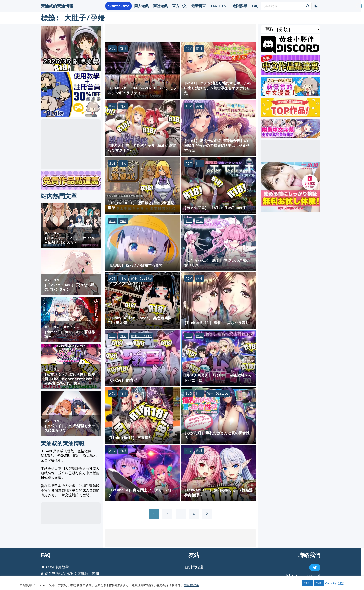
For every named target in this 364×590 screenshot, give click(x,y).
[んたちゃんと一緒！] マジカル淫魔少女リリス (217, 263)
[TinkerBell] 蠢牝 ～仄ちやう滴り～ (218, 322)
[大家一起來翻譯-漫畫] (290, 94)
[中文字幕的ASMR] (290, 136)
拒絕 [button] (319, 583)
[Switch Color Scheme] (316, 6)
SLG (112, 163)
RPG (112, 106)
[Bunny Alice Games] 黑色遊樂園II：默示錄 (140, 320)
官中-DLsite (141, 278)
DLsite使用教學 (55, 567)
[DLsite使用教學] (71, 116)
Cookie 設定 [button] (335, 583)
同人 (123, 106)
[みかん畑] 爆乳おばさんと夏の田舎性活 (217, 435)
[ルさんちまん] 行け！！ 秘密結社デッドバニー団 (218, 378)
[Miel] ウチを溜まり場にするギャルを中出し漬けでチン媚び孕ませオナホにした (218, 88)
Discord (312, 575)
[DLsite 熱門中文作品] (290, 115)
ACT (189, 163)
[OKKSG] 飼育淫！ (124, 380)
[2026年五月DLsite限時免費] (71, 69)
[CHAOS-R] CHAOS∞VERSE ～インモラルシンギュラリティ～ (142, 90)
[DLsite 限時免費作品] (71, 189)
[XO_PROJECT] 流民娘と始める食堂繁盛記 (141, 205)
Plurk (292, 575)
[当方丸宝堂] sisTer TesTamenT (215, 208)
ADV (112, 49)
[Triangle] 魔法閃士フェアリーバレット (141, 492)
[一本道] (290, 210)
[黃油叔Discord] (290, 52)
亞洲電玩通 (194, 567)
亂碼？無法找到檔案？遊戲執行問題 (70, 573)
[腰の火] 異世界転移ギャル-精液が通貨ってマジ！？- (142, 148)
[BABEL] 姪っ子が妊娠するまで (135, 265)
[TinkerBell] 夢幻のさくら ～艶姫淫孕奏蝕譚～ (218, 492)
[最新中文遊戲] (290, 73)
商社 (123, 49)
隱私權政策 (191, 585)
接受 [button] (307, 583)
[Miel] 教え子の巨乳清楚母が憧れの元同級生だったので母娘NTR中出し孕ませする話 (218, 145)
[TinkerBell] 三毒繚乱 (130, 437)
